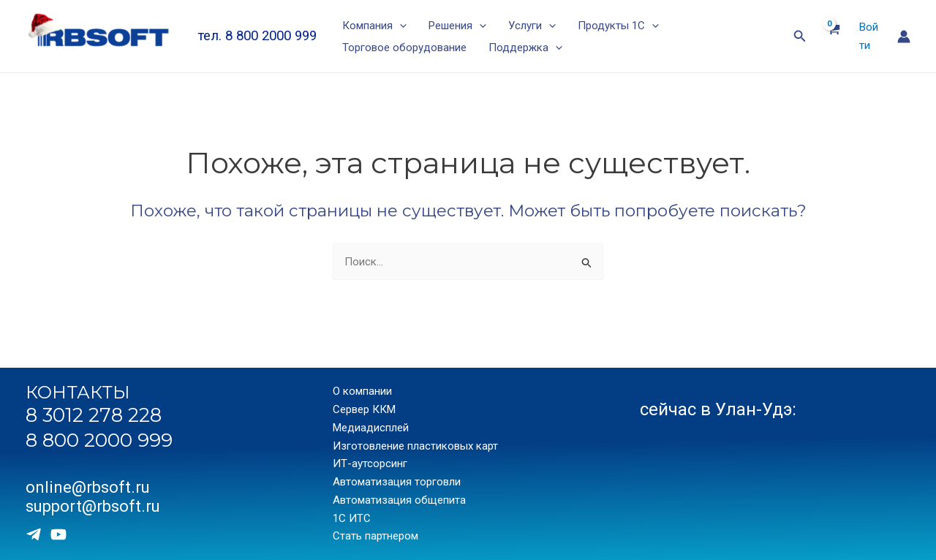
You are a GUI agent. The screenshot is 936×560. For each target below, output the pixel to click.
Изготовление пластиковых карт (415, 446)
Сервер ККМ (364, 409)
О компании (362, 392)
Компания (374, 26)
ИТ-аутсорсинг (370, 464)
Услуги (532, 26)
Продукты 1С (618, 26)
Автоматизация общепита (399, 500)
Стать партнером (375, 537)
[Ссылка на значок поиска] (800, 36)
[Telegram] (34, 534)
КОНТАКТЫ (78, 393)
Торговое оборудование (404, 48)
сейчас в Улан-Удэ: (718, 409)
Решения (457, 26)
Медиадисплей (371, 428)
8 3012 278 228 (94, 415)
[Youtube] (58, 534)
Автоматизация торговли (397, 482)
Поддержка (525, 48)
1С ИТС (352, 518)
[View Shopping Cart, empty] (833, 37)
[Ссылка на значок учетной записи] (904, 37)
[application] (400, 26)
